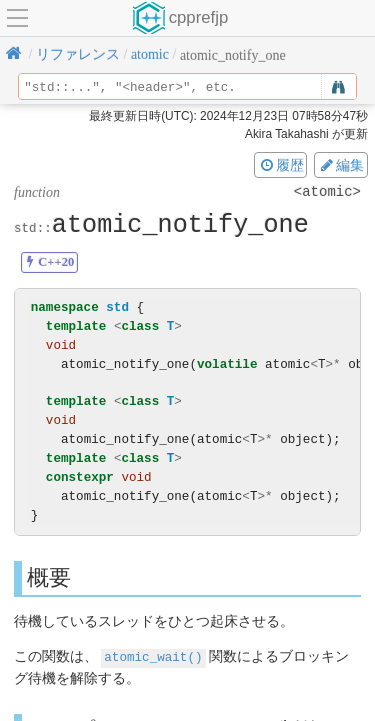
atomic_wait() (153, 656)
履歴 (281, 165)
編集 (341, 165)
